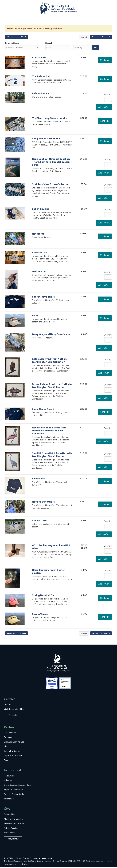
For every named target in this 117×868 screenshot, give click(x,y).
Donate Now (10, 815)
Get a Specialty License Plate (17, 786)
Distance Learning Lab (14, 743)
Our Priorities (10, 733)
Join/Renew (13, 840)
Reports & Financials (13, 756)
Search (7, 761)
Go (96, 47)
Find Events (9, 777)
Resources (9, 738)
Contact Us (9, 705)
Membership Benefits (14, 820)
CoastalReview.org (12, 752)
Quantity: (108, 94)
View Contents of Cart (17, 37)
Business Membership (14, 824)
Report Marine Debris (14, 790)
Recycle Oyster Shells (14, 795)
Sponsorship (9, 834)
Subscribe (13, 716)
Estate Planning (11, 829)
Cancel (84, 37)
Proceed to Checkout (101, 37)
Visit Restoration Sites (14, 710)
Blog (6, 747)
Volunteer (8, 781)
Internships (9, 800)
